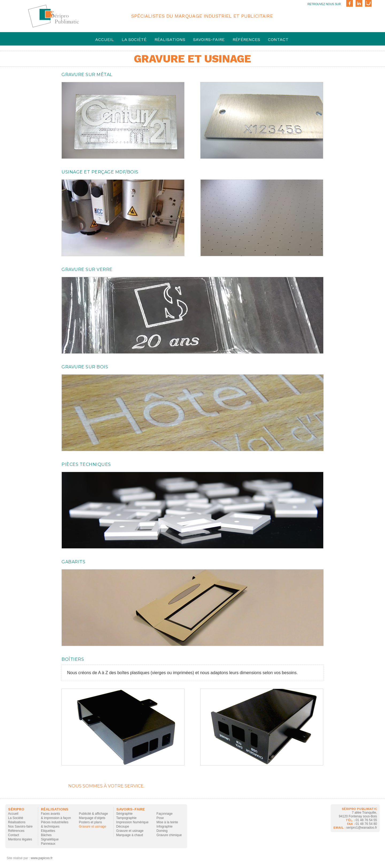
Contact (278, 39)
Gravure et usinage (93, 827)
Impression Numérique (132, 822)
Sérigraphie (124, 814)
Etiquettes (48, 831)
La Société (16, 818)
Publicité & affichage (93, 814)
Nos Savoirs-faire (20, 827)
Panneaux (48, 844)
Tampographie (126, 818)
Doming (162, 831)
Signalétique (50, 839)
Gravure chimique (169, 835)
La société (134, 39)
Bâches (46, 835)
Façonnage (164, 814)
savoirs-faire (209, 39)
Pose (160, 818)
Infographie (164, 827)
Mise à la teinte (167, 822)
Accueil (105, 39)
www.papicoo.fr (42, 858)
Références (246, 39)
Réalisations (170, 39)
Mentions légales (20, 839)
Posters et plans (90, 822)
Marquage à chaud (130, 835)
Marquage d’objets (92, 818)
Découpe (123, 827)
